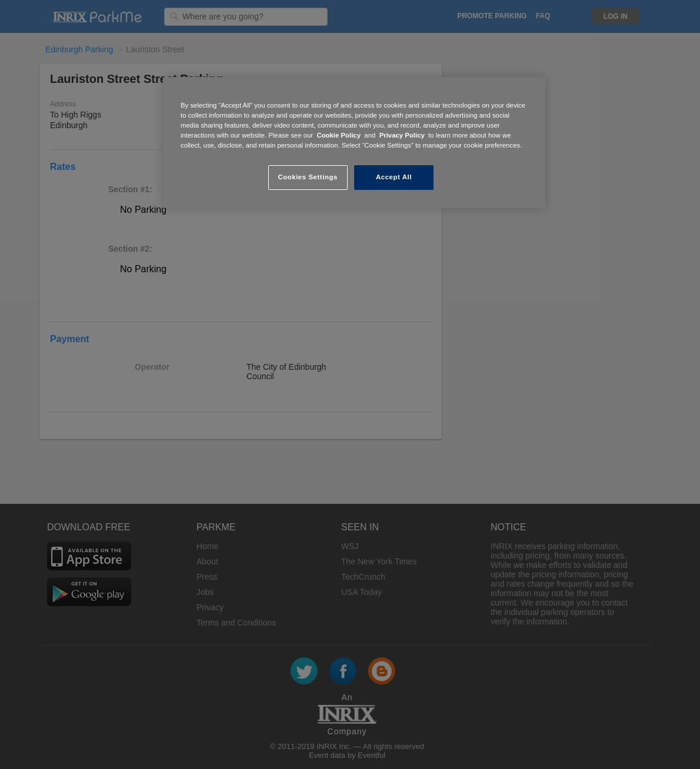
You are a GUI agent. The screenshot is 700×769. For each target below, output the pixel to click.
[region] (354, 143)
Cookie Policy (339, 135)
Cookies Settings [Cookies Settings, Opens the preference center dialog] (307, 177)
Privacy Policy (402, 135)
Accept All (394, 177)
